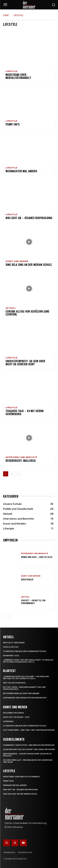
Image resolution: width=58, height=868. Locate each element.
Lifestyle (11, 71)
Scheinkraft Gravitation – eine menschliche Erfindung (29, 745)
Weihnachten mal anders (21, 171)
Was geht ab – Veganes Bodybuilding (29, 218)
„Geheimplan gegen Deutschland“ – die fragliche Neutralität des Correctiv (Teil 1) (26, 678)
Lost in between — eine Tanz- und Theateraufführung (29, 730)
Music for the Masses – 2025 (16, 717)
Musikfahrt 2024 (11, 656)
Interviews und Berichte (21, 457)
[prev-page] (5, 616)
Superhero (8, 721)
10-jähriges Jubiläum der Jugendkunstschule (25, 651)
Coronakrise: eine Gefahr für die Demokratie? (25, 698)
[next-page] (18, 474)
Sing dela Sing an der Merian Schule (29, 265)
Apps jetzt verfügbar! (14, 643)
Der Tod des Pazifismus (14, 683)
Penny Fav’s (13, 124)
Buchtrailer (27, 579)
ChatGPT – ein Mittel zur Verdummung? (33, 602)
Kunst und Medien (17, 261)
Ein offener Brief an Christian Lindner (21, 693)
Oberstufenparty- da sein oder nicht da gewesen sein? (25, 363)
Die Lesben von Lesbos (14, 713)
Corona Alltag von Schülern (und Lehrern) (27, 313)
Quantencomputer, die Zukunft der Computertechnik (29, 749)
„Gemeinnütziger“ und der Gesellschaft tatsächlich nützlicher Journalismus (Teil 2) (28, 661)
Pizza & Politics (11, 647)
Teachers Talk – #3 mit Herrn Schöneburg (25, 412)
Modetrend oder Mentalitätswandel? (18, 76)
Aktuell (11, 308)
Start (6, 15)
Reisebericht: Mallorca (21, 461)
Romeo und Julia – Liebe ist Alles (37, 557)
